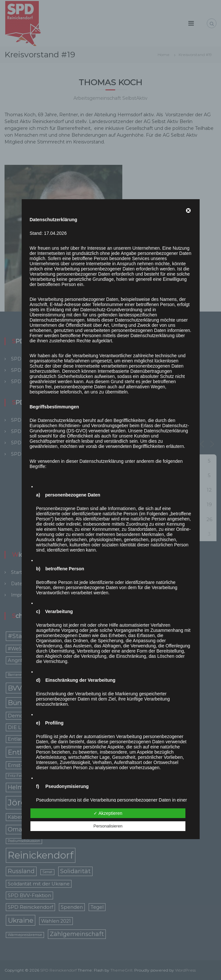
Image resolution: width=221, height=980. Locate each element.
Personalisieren (108, 826)
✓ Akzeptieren (108, 813)
